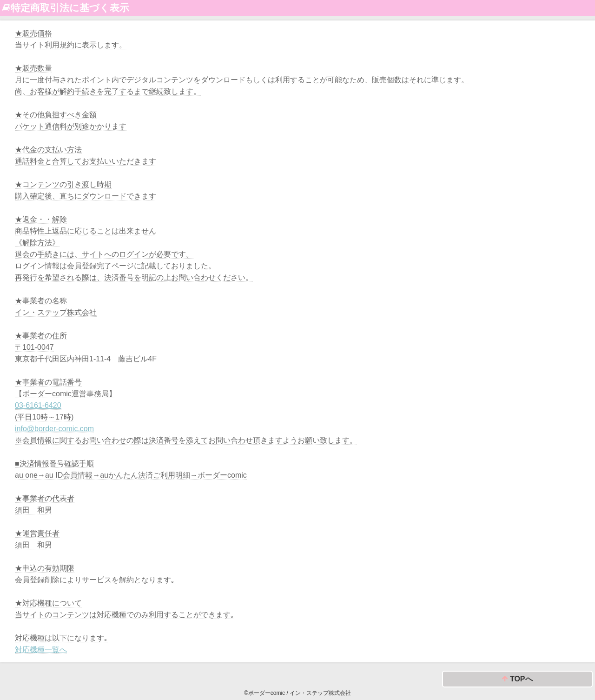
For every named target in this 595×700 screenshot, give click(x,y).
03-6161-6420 (38, 405)
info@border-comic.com (54, 429)
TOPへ (517, 679)
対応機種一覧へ (41, 650)
